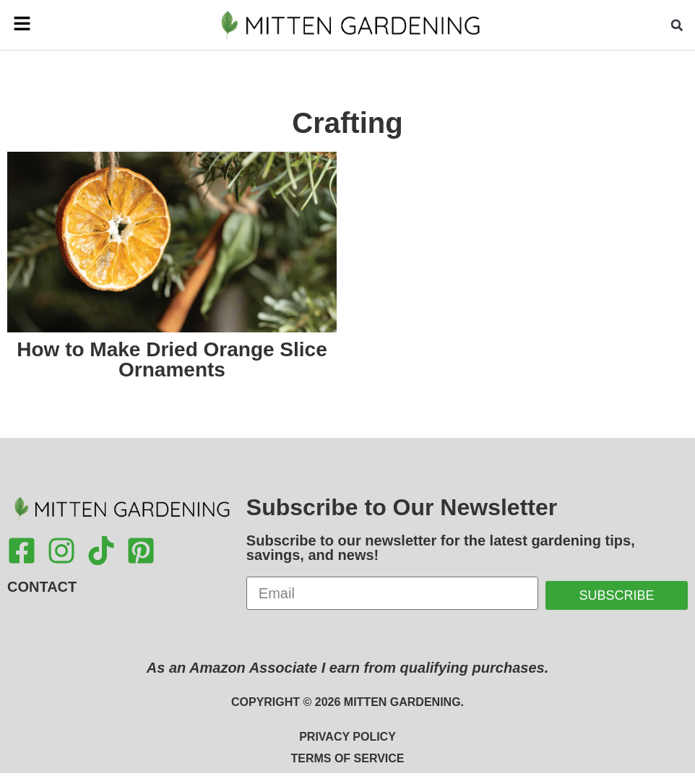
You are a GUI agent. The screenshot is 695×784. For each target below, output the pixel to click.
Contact (42, 587)
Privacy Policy (347, 737)
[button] (35, 25)
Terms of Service (347, 758)
